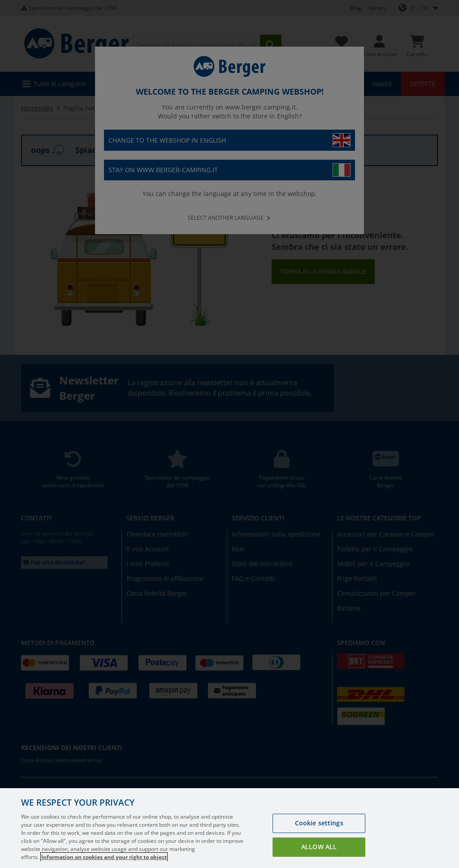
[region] (229, 828)
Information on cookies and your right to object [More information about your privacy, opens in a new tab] (104, 857)
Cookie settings (319, 823)
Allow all (319, 847)
